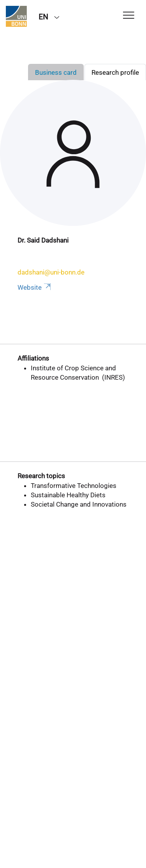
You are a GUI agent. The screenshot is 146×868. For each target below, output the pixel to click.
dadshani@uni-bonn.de (51, 272)
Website (35, 287)
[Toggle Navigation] (129, 16)
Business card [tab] (56, 72)
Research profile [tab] (115, 72)
